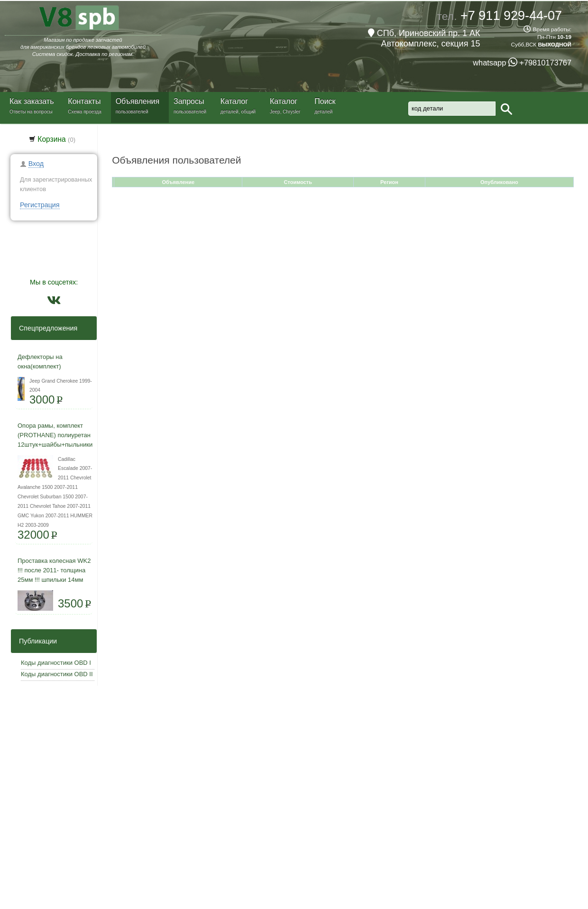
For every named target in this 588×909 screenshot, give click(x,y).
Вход (36, 164)
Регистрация (40, 205)
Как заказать (32, 101)
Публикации (35, 641)
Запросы (189, 101)
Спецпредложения (45, 328)
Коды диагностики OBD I (56, 663)
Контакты (84, 101)
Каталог (234, 101)
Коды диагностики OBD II (57, 674)
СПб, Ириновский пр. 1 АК (424, 33)
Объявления (138, 101)
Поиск (325, 101)
